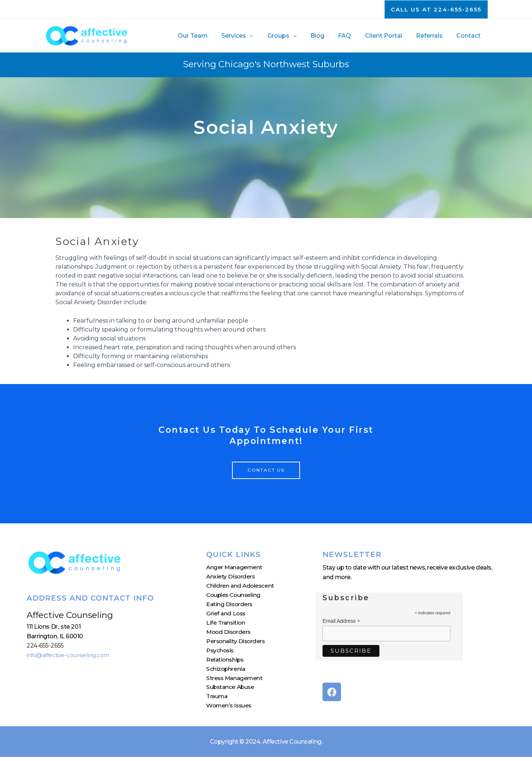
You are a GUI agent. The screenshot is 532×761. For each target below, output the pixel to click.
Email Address (341, 621)
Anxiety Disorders (231, 577)
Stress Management (235, 681)
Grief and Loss (226, 615)
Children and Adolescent (241, 587)
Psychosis (221, 653)
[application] (263, 36)
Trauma (217, 700)
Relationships (226, 663)
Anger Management (235, 568)
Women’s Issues (230, 710)
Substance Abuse (231, 691)
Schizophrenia (226, 672)
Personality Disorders (237, 644)
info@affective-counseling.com (70, 655)
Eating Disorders (230, 606)
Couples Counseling (235, 596)
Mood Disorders (229, 634)
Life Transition (226, 624)
